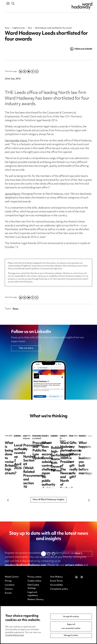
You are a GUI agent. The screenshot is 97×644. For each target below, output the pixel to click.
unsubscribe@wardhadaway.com (25, 565)
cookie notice (13, 569)
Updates (17, 436)
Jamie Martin (13, 194)
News (30, 28)
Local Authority (68, 436)
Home (7, 28)
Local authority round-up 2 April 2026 (72, 445)
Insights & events (19, 28)
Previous (8, 500)
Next (89, 500)
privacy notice (74, 565)
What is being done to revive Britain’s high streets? (20, 447)
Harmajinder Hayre (16, 141)
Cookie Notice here (15, 635)
